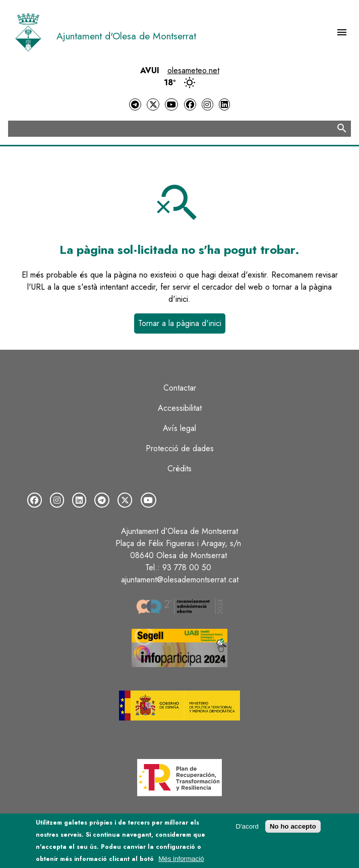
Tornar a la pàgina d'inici (180, 323)
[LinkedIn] (224, 105)
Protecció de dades (180, 448)
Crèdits (179, 469)
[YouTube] (171, 105)
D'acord (247, 829)
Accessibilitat (180, 408)
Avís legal (179, 428)
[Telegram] (135, 105)
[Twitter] (153, 105)
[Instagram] (207, 105)
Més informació (181, 862)
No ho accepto (293, 829)
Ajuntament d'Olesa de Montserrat (126, 36)
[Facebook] (190, 105)
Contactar (180, 388)
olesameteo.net (193, 70)
